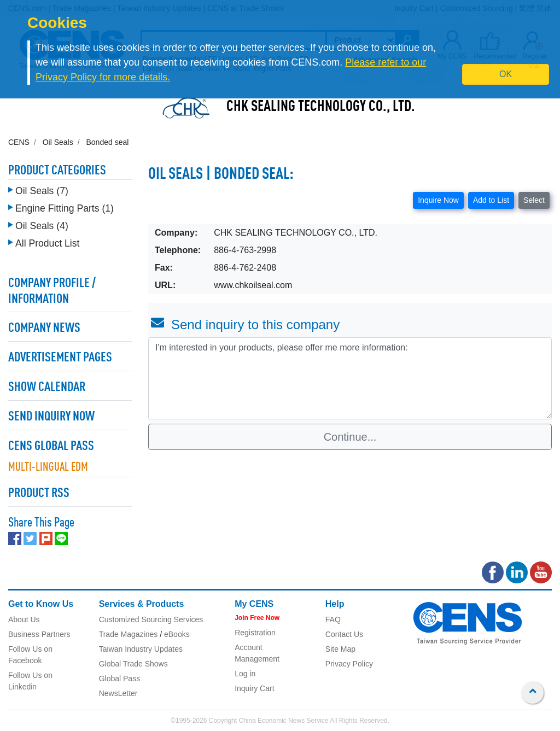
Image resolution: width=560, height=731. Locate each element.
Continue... (350, 437)
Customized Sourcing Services (151, 619)
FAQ (333, 619)
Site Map (340, 649)
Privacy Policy (349, 664)
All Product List (47, 243)
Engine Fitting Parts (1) (65, 208)
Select (534, 200)
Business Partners (39, 634)
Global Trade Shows (133, 664)
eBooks (177, 634)
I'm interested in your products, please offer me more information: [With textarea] (350, 378)
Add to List (491, 200)
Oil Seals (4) (42, 226)
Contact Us (344, 634)
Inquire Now (438, 200)
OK (506, 74)
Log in (245, 674)
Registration (255, 633)
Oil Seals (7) (42, 191)
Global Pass (119, 679)
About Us (24, 619)
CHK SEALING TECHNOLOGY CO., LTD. (321, 107)
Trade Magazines (129, 634)
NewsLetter (118, 693)
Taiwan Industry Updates (141, 649)
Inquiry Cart (254, 688)
